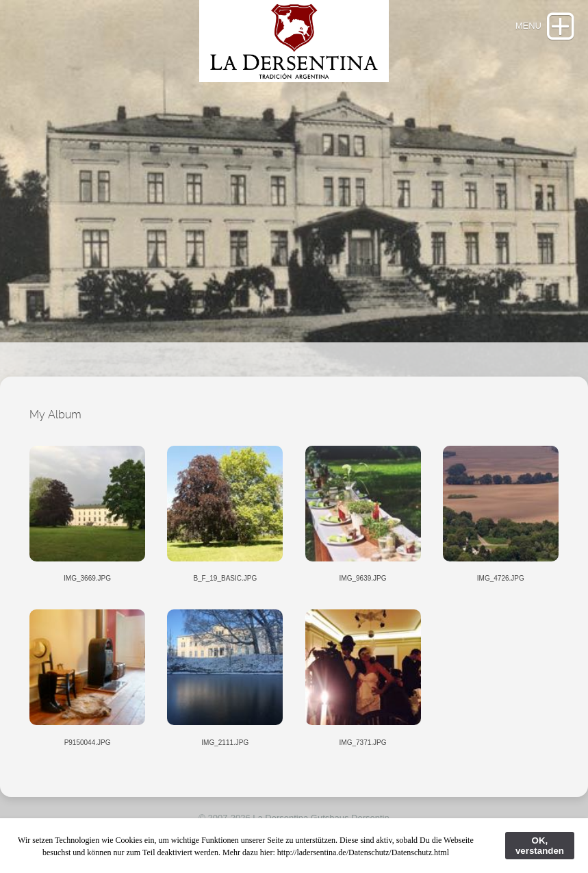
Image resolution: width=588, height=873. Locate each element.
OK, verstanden (540, 846)
